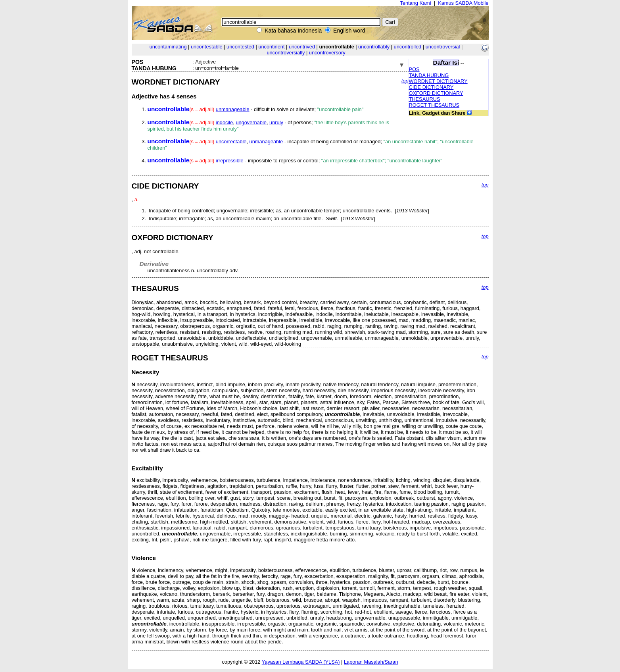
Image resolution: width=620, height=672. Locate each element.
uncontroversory (327, 53)
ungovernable (251, 122)
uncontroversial (443, 47)
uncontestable (207, 47)
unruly (276, 122)
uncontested (240, 47)
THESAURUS (425, 99)
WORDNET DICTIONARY (438, 81)
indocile (224, 122)
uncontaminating (168, 47)
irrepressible (230, 161)
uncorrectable (231, 142)
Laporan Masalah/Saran (371, 662)
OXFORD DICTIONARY (436, 93)
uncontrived (302, 47)
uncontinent (271, 47)
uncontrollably (374, 47)
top (405, 81)
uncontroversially (286, 53)
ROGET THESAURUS (434, 105)
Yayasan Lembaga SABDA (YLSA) (301, 662)
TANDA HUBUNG (429, 75)
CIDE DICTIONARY (431, 87)
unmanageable (233, 109)
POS (414, 69)
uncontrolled (408, 47)
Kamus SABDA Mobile (463, 3)
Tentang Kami (415, 3)
